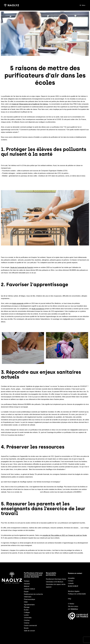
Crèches (27, 620)
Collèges (27, 612)
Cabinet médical (29, 589)
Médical (27, 586)
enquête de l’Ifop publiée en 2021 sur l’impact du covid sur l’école (65, 535)
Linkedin (71, 583)
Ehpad (26, 592)
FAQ (70, 599)
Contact (71, 581)
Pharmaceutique (30, 599)
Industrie (27, 584)
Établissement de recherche (33, 594)
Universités (28, 618)
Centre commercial (30, 625)
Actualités (71, 578)
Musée (26, 628)
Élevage (27, 607)
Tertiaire (27, 581)
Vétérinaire (28, 597)
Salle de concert (29, 631)
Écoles (26, 610)
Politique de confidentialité (77, 594)
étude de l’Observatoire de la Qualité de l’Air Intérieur (30, 104)
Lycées (26, 615)
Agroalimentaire (29, 605)
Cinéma (27, 623)
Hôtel (26, 602)
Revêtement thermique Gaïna (56, 579)
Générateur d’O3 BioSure (55, 582)
